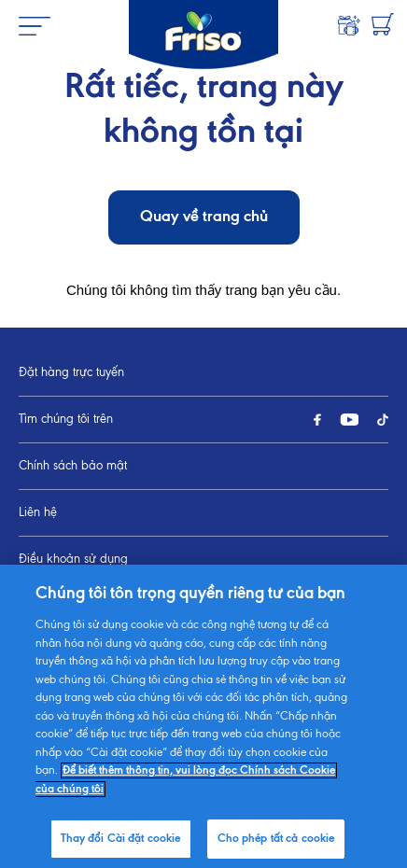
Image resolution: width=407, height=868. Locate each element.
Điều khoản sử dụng (73, 560)
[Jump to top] (375, 707)
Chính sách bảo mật (73, 466)
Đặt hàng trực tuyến (71, 373)
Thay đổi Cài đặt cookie (83, 606)
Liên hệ (38, 513)
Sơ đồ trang (50, 653)
